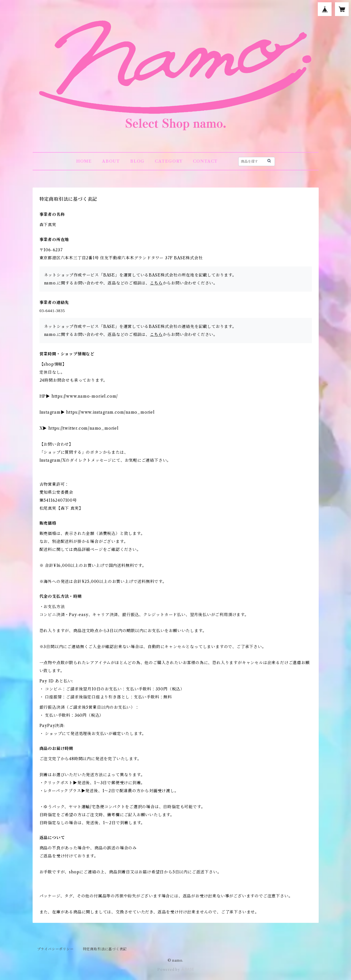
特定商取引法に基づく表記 (105, 949)
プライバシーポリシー (55, 949)
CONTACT (205, 161)
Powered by (175, 970)
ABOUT (111, 161)
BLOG (137, 161)
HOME (84, 161)
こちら (156, 283)
